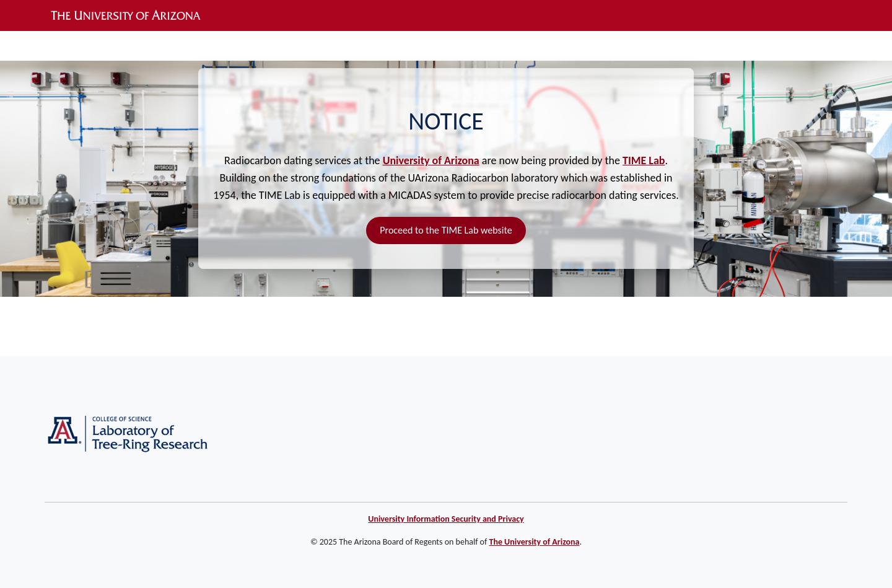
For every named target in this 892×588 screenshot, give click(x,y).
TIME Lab (644, 160)
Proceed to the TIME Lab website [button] (446, 230)
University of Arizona (431, 160)
